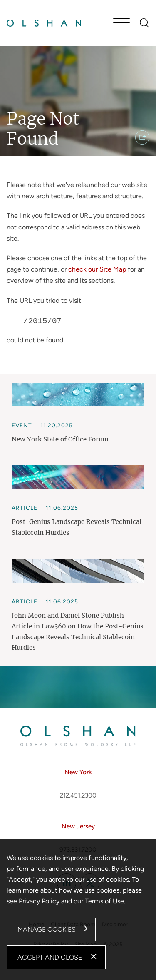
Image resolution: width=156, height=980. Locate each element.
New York (78, 772)
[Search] (145, 23)
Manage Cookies (47, 929)
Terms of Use (104, 901)
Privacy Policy (39, 901)
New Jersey (78, 826)
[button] (142, 137)
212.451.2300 (78, 795)
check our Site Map (97, 269)
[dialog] (78, 910)
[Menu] (121, 24)
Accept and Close (50, 957)
